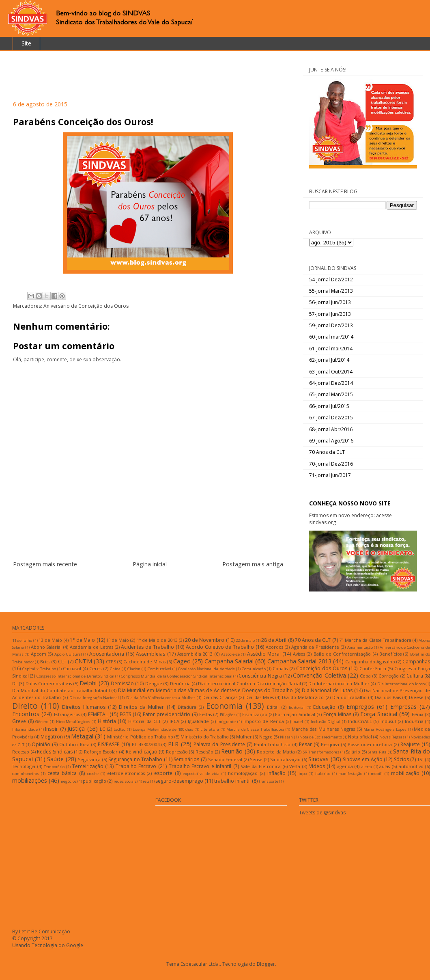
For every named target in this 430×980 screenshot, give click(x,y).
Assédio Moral (264, 654)
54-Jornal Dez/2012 (331, 280)
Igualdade (198, 721)
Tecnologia (24, 766)
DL (15, 683)
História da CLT (144, 721)
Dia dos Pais (388, 697)
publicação (95, 781)
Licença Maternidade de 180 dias (163, 729)
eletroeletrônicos (126, 773)
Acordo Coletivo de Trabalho (220, 647)
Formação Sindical (295, 714)
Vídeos (317, 766)
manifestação (350, 774)
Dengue (154, 683)
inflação (276, 773)
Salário (353, 752)
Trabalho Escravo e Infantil (200, 766)
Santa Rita (377, 752)
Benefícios (390, 654)
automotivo (411, 766)
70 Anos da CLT (327, 452)
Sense (256, 759)
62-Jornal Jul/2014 (329, 360)
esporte (163, 773)
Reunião (232, 751)
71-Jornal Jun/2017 (330, 475)
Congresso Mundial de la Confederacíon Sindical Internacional (177, 676)
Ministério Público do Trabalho (140, 737)
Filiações (228, 715)
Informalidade (25, 729)
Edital (273, 707)
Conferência (373, 668)
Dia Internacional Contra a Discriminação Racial (249, 683)
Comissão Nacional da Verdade (206, 669)
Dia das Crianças (220, 697)
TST (421, 759)
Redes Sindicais (55, 752)
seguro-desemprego (179, 781)
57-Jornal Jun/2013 (330, 314)
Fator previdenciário (167, 714)
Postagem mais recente (45, 564)
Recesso (21, 752)
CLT (62, 662)
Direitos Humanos (84, 707)
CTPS (111, 662)
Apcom (39, 654)
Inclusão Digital (326, 722)
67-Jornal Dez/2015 (331, 418)
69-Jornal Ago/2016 (331, 441)
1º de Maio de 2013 (157, 640)
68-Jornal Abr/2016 (331, 429)
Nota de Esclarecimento (321, 737)
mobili (377, 774)
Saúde (55, 759)
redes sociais (125, 781)
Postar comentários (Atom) (158, 584)
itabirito (323, 774)
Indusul (388, 721)
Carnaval (72, 668)
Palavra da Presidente (219, 744)
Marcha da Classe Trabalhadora (255, 729)
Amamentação (360, 647)
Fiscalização (255, 714)
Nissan (286, 737)
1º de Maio (118, 640)
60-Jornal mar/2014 (331, 337)
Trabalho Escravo (136, 766)
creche (93, 774)
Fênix (418, 714)
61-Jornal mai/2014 (331, 349)
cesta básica (62, 773)
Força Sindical (379, 714)
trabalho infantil (232, 781)
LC (102, 729)
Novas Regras (392, 737)
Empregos (360, 707)
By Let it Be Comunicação (41, 931)
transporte (269, 781)
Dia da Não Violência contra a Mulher (161, 698)
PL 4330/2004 (146, 744)
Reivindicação (142, 752)
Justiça (76, 729)
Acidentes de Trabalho (147, 647)
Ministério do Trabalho (205, 737)
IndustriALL (360, 721)
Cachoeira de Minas (144, 662)
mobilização (405, 773)
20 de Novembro (205, 640)
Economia (224, 706)
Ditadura (187, 707)
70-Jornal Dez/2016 (331, 464)
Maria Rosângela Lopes (385, 729)
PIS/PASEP (109, 744)
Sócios (401, 759)
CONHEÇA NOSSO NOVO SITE (350, 503)
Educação (324, 707)
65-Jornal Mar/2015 (331, 394)
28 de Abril (274, 640)
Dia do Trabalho (349, 697)
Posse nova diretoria (370, 744)
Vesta (295, 766)
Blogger (266, 964)
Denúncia (180, 683)
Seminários (186, 759)
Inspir (52, 729)
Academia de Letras (91, 647)
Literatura (210, 729)
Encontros (26, 714)
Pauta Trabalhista (272, 744)
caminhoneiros (26, 774)
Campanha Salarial (229, 661)
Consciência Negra (260, 676)
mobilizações (30, 780)
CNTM (83, 661)
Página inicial (150, 564)
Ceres (95, 668)
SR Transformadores (321, 752)
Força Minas (337, 714)
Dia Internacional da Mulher (339, 683)
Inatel (298, 722)
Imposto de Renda (264, 721)
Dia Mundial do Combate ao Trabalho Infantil (61, 690)
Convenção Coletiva (319, 675)
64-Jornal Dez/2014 (331, 383)
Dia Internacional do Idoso (401, 684)
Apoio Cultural (68, 654)
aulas (385, 766)
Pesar (305, 744)
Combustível (159, 669)
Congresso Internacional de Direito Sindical (75, 676)
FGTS (125, 714)
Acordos (274, 647)
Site (26, 43)
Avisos (299, 654)
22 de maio (245, 640)
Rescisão (204, 752)
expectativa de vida (201, 774)
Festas (205, 714)
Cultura (415, 676)
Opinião (41, 744)
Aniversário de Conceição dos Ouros (86, 306)
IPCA (174, 721)
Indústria (414, 721)
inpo (303, 774)
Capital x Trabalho (39, 669)
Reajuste (410, 744)
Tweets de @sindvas (322, 813)
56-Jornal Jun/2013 (330, 302)
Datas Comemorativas (49, 683)
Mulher (244, 737)
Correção (389, 676)
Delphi (88, 683)
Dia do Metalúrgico (303, 697)
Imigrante (227, 722)
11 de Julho (22, 640)
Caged (182, 661)
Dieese (416, 697)
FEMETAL (98, 714)
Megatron (52, 737)
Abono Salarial (46, 647)
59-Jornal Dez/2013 (331, 325)
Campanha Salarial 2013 (299, 661)
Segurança (89, 759)
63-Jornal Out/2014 (331, 372)
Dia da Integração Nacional (94, 698)
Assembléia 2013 (195, 654)
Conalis (280, 668)
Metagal (82, 736)
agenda (345, 766)
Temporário (54, 767)
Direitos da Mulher (141, 707)
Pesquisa (330, 744)
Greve (19, 721)
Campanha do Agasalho (370, 662)
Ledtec (119, 729)
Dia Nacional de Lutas (327, 690)
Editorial (297, 707)
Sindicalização (285, 759)
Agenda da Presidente (315, 647)
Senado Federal (225, 759)
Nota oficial (360, 737)
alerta (367, 767)
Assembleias (150, 654)
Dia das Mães (259, 697)
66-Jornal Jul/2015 (329, 406)
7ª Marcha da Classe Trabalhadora (375, 640)
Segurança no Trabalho (135, 759)
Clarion (134, 669)
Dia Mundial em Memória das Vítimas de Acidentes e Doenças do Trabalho (206, 690)
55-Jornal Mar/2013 (331, 291)
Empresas (403, 707)
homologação (243, 773)
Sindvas (318, 759)
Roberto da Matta (276, 752)
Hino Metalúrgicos (73, 722)
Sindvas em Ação (362, 759)
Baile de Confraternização (342, 654)
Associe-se (230, 654)
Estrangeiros (67, 714)
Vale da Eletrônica (261, 766)
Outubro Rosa (74, 744)
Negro (266, 737)
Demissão (122, 683)
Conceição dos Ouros (322, 668)
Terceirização (88, 766)
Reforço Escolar (101, 752)
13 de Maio (50, 640)
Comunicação (254, 669)
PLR (173, 744)
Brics (45, 662)
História (107, 721)
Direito (25, 706)
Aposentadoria (107, 654)
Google (75, 945)
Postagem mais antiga (253, 564)
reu (146, 781)
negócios (69, 781)
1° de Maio (82, 640)
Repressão (177, 752)
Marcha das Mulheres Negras (324, 729)
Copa (365, 676)
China (115, 669)
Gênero (42, 722)
